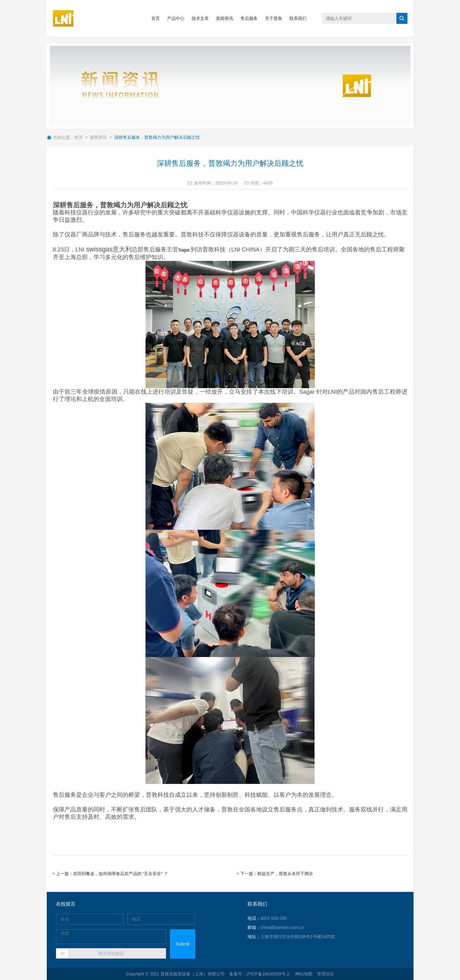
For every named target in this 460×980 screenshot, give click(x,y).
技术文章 (200, 18)
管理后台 (326, 974)
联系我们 (298, 18)
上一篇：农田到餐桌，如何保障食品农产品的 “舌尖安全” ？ (112, 874)
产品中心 (176, 18)
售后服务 (249, 18)
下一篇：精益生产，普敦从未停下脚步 (277, 874)
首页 (156, 18)
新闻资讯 (225, 18)
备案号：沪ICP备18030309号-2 (260, 974)
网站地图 (304, 974)
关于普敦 (274, 18)
